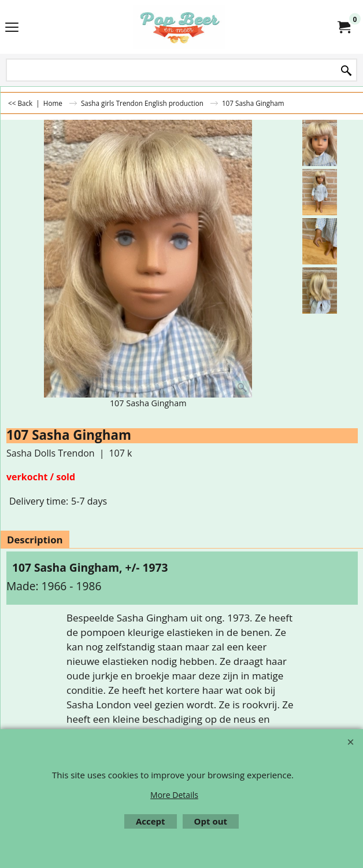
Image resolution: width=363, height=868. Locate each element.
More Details (174, 795)
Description (35, 540)
